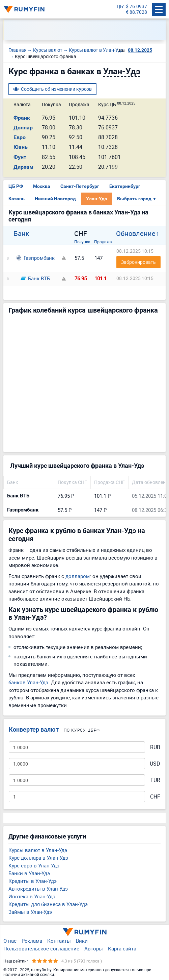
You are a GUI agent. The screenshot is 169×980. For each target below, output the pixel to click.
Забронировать (138, 262)
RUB (155, 747)
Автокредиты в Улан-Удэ (38, 889)
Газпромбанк (35, 258)
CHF (155, 797)
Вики (82, 941)
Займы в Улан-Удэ (30, 912)
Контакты (59, 941)
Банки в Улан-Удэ (29, 873)
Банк (21, 234)
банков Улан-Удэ (28, 682)
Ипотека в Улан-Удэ (32, 896)
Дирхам (23, 167)
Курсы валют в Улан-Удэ (38, 850)
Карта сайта (122, 948)
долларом (78, 576)
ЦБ (120, 7)
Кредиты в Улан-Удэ (33, 881)
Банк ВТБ (35, 278)
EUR (155, 780)
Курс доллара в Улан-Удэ (38, 858)
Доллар (23, 128)
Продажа (103, 242)
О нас (10, 941)
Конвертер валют (34, 729)
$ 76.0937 (136, 7)
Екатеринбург (125, 186)
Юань (21, 147)
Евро (20, 137)
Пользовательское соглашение (41, 948)
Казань (17, 199)
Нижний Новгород (55, 199)
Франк (22, 118)
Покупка (82, 242)
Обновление (136, 234)
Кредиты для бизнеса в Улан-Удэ (48, 904)
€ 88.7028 (136, 12)
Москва (42, 186)
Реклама (32, 941)
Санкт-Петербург (80, 186)
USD (155, 764)
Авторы (94, 948)
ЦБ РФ (16, 186)
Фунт (20, 157)
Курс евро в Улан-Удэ (34, 865)
